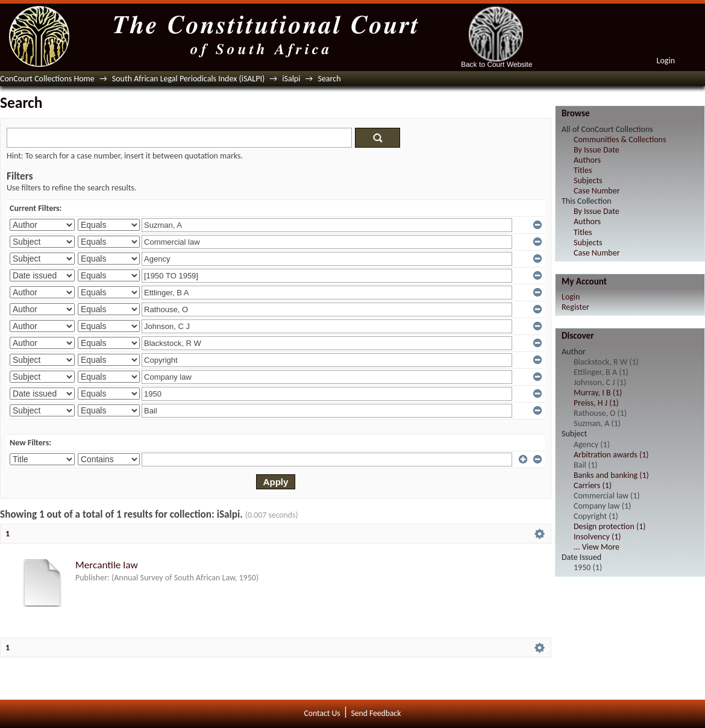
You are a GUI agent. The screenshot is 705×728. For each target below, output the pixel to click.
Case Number (597, 191)
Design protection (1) (610, 526)
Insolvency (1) (597, 537)
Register (575, 307)
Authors (587, 160)
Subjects (588, 180)
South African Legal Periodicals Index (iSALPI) (188, 79)
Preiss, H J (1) (596, 403)
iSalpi (291, 79)
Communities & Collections (620, 140)
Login (666, 61)
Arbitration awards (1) (611, 455)
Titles (583, 170)
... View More (597, 547)
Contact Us (322, 713)
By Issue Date (597, 150)
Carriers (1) (593, 485)
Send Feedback (376, 713)
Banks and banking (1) (611, 475)
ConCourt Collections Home (47, 79)
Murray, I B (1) (598, 393)
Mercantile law (107, 565)
